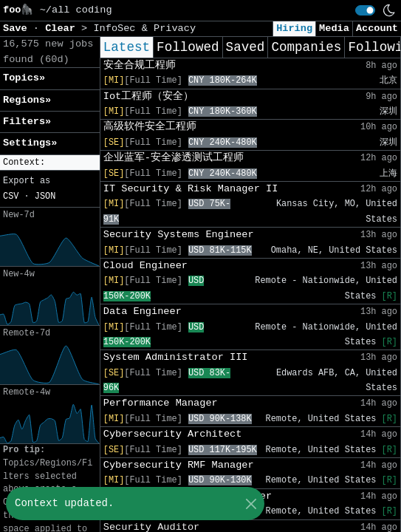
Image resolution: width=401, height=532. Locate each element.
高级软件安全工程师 (150, 127)
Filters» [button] (27, 122)
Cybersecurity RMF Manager (179, 465)
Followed (188, 47)
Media (334, 28)
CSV (11, 197)
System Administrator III (176, 357)
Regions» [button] (27, 100)
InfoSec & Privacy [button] (144, 28)
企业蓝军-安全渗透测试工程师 (174, 158)
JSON (45, 197)
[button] (50, 163)
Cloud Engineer (145, 266)
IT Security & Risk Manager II (191, 189)
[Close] (251, 504)
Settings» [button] (30, 143)
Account (377, 28)
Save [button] (18, 28)
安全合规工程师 (140, 65)
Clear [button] (63, 28)
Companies (306, 47)
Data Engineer (143, 311)
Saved (246, 47)
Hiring (294, 28)
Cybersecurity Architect (173, 434)
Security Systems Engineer (179, 235)
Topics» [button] (24, 78)
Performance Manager (161, 403)
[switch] (365, 10)
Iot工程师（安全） (148, 96)
